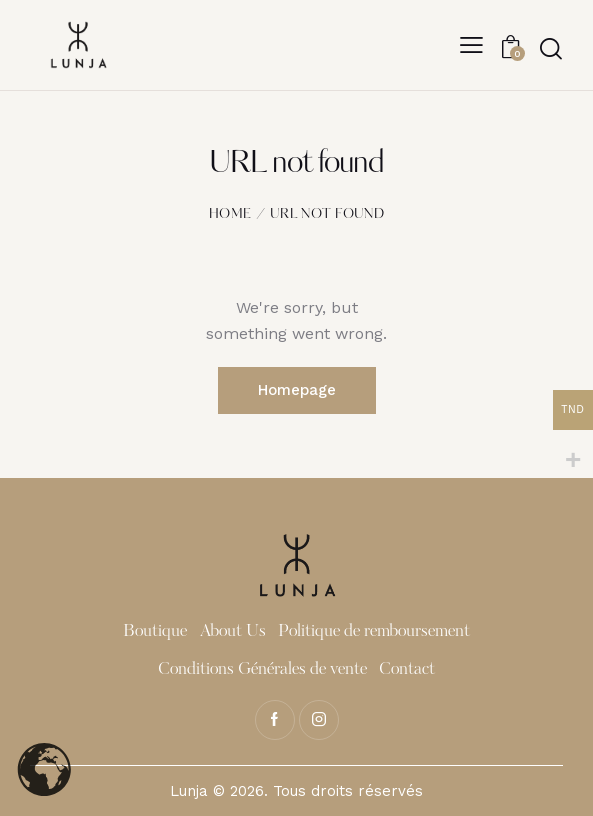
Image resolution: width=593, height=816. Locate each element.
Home (230, 214)
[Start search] (550, 48)
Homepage (297, 390)
